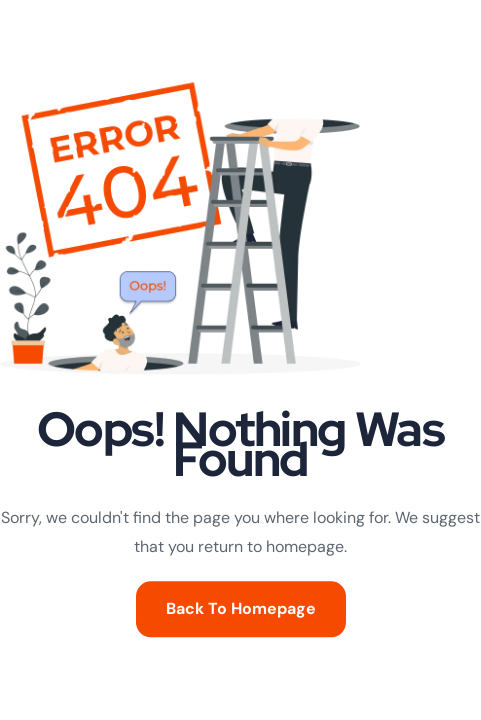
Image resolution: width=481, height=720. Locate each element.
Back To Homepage (241, 609)
